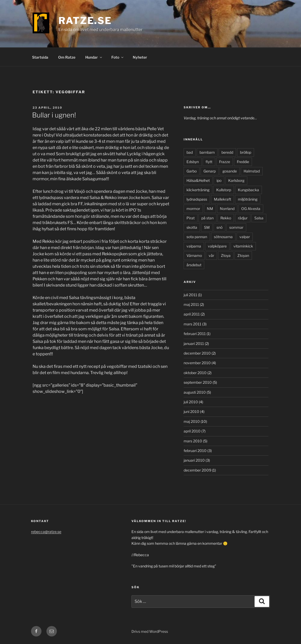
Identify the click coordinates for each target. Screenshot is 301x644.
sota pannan (197, 237)
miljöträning (248, 199)
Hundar (94, 57)
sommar (236, 227)
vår (211, 255)
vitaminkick (243, 246)
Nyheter (140, 57)
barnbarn (207, 152)
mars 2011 (192, 324)
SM (207, 227)
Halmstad (252, 171)
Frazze (225, 162)
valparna (194, 246)
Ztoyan (243, 255)
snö (219, 227)
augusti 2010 (195, 392)
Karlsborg (236, 180)
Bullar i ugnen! (54, 115)
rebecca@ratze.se (46, 532)
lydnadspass (197, 199)
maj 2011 (191, 304)
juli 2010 (191, 402)
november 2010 (197, 363)
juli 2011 (190, 295)
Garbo (192, 171)
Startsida (40, 57)
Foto (118, 57)
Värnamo (194, 255)
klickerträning (198, 190)
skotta (192, 227)
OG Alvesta (251, 209)
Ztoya (226, 255)
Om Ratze (67, 57)
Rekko (226, 218)
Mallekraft (222, 199)
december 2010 (197, 353)
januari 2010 (194, 460)
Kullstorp (224, 190)
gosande (230, 171)
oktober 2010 (195, 373)
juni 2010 (191, 411)
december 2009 (197, 470)
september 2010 (198, 382)
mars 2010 (193, 441)
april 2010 (192, 431)
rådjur (243, 218)
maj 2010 (192, 421)
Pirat (191, 218)
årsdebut (194, 265)
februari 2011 (195, 334)
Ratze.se (85, 21)
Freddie (243, 162)
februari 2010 (195, 451)
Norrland (227, 209)
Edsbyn (193, 162)
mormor (193, 209)
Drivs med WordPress (150, 631)
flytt (209, 162)
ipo (219, 180)
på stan (207, 218)
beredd (227, 152)
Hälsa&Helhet (198, 180)
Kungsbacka (248, 190)
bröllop (246, 152)
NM (210, 209)
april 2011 (192, 314)
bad (190, 152)
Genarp (210, 171)
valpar (245, 237)
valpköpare (217, 246)
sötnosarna (223, 237)
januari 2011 (194, 343)
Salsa (259, 218)
